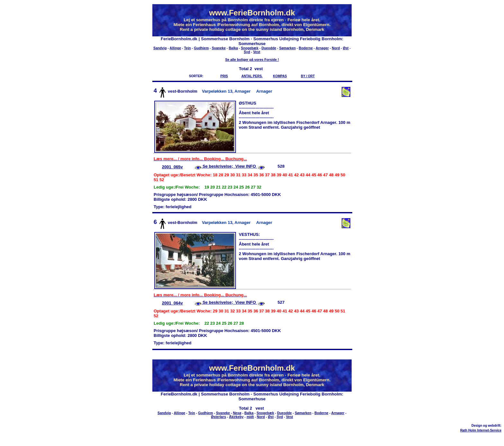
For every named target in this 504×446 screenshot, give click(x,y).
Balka (233, 48)
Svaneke (219, 48)
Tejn (188, 48)
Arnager (322, 48)
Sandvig (160, 48)
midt (250, 417)
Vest (257, 52)
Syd (247, 52)
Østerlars (218, 417)
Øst (346, 48)
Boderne (306, 48)
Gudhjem (201, 48)
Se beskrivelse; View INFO (229, 166)
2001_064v (172, 303)
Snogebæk (250, 48)
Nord (336, 48)
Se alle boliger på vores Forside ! (252, 60)
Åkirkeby (236, 417)
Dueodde (269, 48)
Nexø (237, 413)
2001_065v (172, 167)
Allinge (175, 48)
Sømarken (288, 48)
